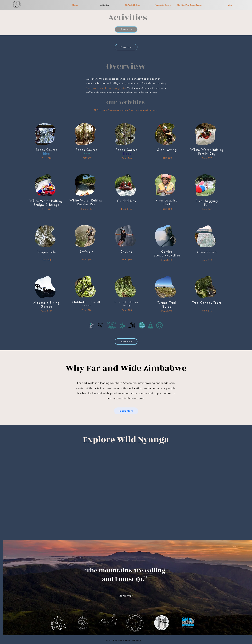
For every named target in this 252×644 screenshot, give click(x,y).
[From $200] (167, 311)
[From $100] (47, 311)
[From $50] (87, 259)
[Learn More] (126, 411)
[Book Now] (126, 29)
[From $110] (87, 209)
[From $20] (47, 158)
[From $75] (47, 209)
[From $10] (207, 260)
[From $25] (127, 310)
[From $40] (87, 158)
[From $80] (127, 259)
